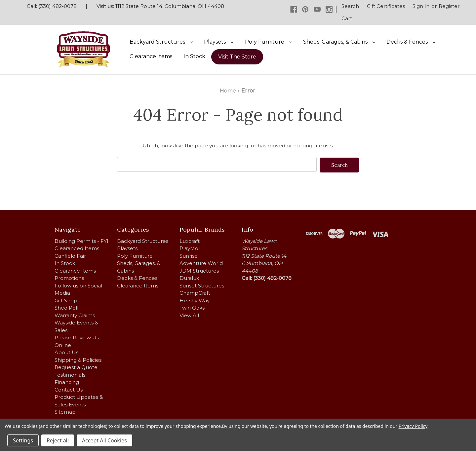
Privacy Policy (413, 426)
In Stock (194, 56)
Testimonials (70, 374)
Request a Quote (76, 367)
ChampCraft (195, 292)
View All (189, 315)
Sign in (421, 6)
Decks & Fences (411, 42)
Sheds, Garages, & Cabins (339, 42)
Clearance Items (151, 56)
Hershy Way (195, 300)
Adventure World (201, 263)
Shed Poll (66, 307)
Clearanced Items (77, 248)
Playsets (219, 42)
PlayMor (190, 248)
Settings (23, 440)
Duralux (189, 277)
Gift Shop (66, 300)
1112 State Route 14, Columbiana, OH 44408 (170, 6)
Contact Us (69, 389)
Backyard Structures (161, 42)
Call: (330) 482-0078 (52, 6)
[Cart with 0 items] (347, 19)
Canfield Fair (70, 255)
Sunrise (189, 255)
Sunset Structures (202, 285)
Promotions (69, 277)
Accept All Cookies (104, 440)
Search (350, 6)
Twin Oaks (192, 307)
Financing (67, 381)
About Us (66, 352)
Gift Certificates (386, 6)
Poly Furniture (268, 42)
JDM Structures (199, 270)
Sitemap (65, 411)
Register (449, 6)
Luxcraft (190, 240)
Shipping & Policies (78, 359)
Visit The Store (237, 57)
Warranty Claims (75, 315)
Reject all (58, 440)
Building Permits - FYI (81, 240)
